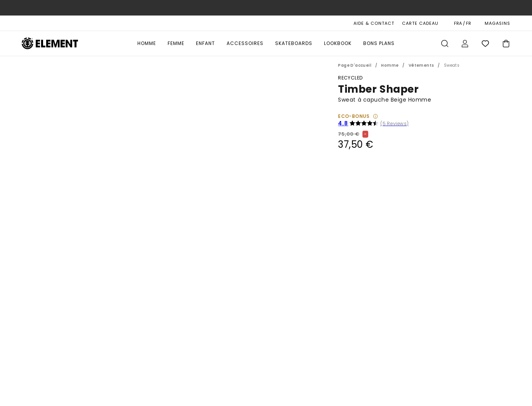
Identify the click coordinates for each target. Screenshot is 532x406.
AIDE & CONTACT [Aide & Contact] (374, 23)
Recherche (445, 43)
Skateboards (294, 43)
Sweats (452, 65)
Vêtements (421, 65)
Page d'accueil (355, 65)
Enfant (205, 43)
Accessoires (245, 43)
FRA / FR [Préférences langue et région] (463, 23)
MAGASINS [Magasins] (497, 23)
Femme (176, 43)
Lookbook (338, 43)
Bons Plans (379, 43)
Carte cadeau (420, 23)
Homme (147, 43)
